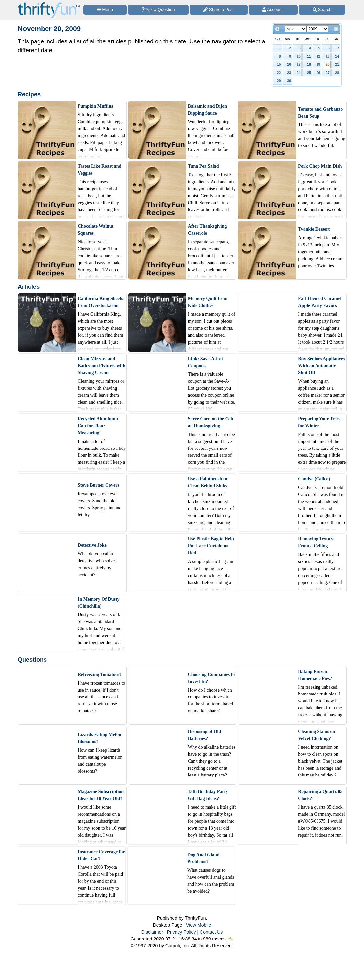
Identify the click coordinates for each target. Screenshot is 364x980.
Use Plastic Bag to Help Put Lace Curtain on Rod (211, 546)
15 (279, 64)
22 (279, 73)
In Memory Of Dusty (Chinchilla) (99, 603)
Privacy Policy (181, 932)
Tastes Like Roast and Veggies (99, 170)
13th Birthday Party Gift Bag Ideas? (208, 795)
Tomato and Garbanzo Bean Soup (320, 113)
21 (337, 64)
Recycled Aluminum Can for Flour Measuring (98, 426)
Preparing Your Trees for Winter (319, 422)
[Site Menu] (105, 10)
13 (328, 56)
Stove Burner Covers (98, 485)
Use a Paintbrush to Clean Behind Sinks (208, 482)
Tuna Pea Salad (203, 166)
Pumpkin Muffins (95, 106)
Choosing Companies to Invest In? (212, 678)
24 (299, 73)
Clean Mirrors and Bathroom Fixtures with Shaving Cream (101, 366)
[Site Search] (322, 10)
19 (318, 64)
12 (318, 56)
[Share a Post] (219, 10)
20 (328, 64)
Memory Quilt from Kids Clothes (208, 302)
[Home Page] (49, 4)
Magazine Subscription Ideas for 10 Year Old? (101, 795)
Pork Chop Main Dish (320, 166)
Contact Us (211, 932)
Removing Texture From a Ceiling (316, 542)
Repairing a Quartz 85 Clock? (320, 795)
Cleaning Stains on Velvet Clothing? (317, 735)
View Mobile (198, 925)
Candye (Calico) (314, 479)
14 (337, 56)
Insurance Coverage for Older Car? (101, 855)
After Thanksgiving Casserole (207, 230)
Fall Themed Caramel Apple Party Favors (320, 302)
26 (318, 73)
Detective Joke (92, 545)
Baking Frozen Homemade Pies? (315, 675)
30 (289, 81)
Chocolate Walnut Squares (95, 230)
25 (309, 73)
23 (289, 73)
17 (299, 64)
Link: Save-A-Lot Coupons (205, 362)
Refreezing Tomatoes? (100, 674)
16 (289, 64)
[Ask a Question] (158, 10)
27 (328, 73)
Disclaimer (152, 932)
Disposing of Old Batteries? (205, 735)
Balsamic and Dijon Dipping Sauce (207, 110)
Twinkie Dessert (314, 229)
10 (299, 56)
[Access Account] (273, 10)
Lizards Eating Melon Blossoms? (99, 738)
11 (309, 56)
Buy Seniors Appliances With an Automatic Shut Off (321, 366)
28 (337, 73)
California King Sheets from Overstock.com (100, 302)
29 (279, 81)
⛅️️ (231, 939)
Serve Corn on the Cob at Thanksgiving (211, 422)
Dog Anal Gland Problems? (203, 858)
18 (309, 64)
